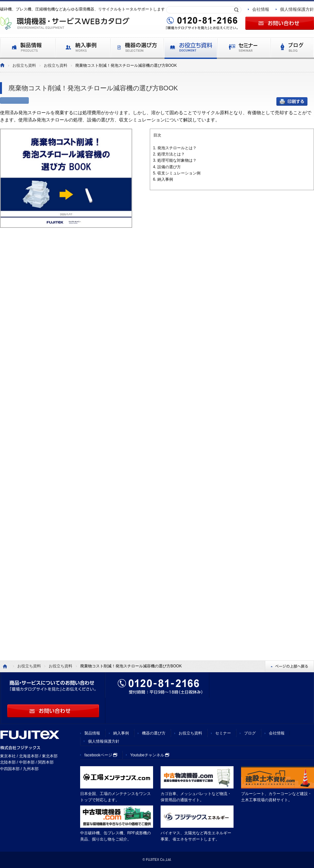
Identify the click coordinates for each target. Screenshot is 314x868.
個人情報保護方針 (297, 9)
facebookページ (101, 755)
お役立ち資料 (24, 65)
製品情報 (92, 733)
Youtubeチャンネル (150, 755)
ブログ (250, 733)
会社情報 (261, 9)
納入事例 (121, 733)
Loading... (157, 427)
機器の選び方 (154, 733)
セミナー (223, 733)
